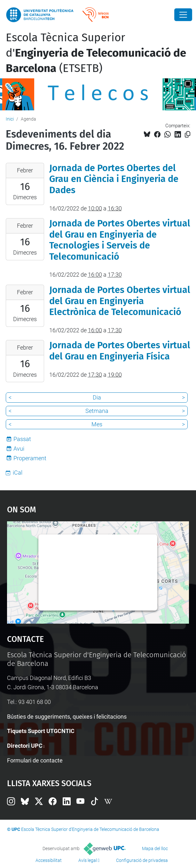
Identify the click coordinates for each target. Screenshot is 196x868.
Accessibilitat (49, 860)
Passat (22, 439)
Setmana (97, 411)
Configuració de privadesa (142, 860)
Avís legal (88, 860)
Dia (97, 397)
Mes (97, 424)
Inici (10, 119)
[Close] (183, 15)
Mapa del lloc (155, 848)
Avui (19, 449)
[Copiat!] (188, 134)
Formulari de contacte (35, 760)
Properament (30, 458)
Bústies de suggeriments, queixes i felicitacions (67, 717)
